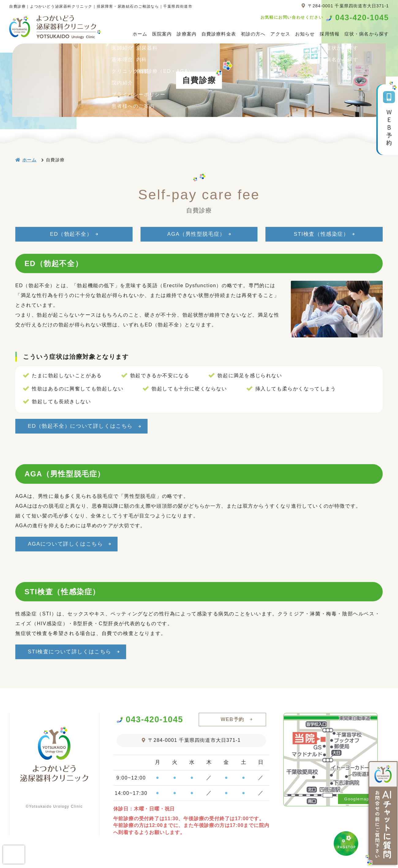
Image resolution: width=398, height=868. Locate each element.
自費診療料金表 (219, 34)
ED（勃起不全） (71, 234)
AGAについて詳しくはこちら (68, 549)
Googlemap (357, 808)
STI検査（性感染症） (321, 234)
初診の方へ (253, 34)
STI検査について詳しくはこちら (72, 659)
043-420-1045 (362, 18)
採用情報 (330, 34)
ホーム (140, 34)
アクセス (280, 34)
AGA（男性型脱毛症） (196, 234)
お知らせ (305, 34)
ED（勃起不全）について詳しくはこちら (83, 428)
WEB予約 (233, 729)
